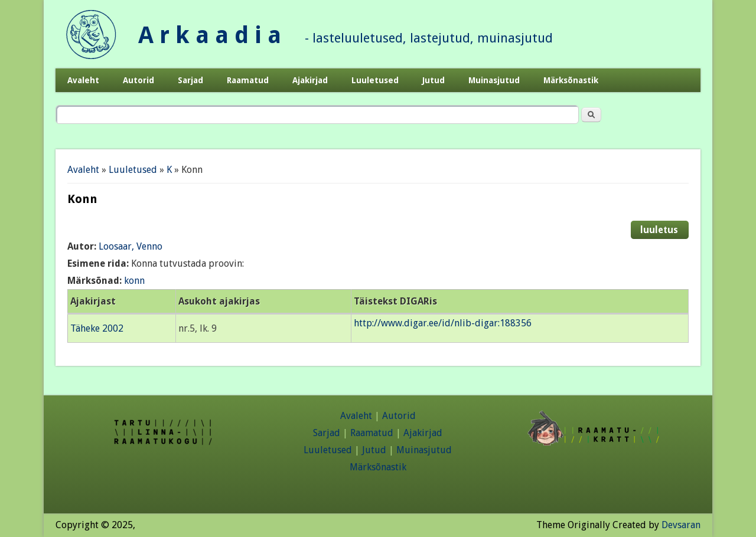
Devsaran (681, 525)
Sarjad (190, 80)
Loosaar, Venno (131, 246)
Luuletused (375, 80)
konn (134, 281)
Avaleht (83, 80)
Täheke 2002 (97, 328)
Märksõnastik (571, 80)
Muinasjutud (494, 80)
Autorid (139, 80)
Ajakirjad (310, 80)
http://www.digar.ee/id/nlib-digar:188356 (443, 323)
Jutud (434, 80)
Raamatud (248, 80)
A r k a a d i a (210, 35)
